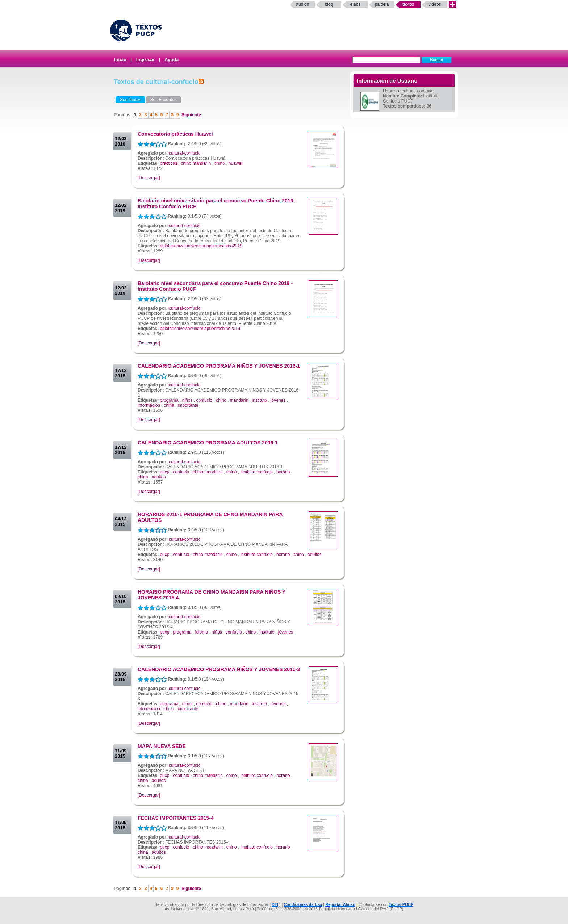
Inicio (120, 60)
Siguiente (191, 115)
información (149, 405)
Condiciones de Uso (303, 904)
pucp (164, 472)
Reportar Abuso (340, 904)
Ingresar (145, 60)
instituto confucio (257, 472)
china (169, 405)
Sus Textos (130, 100)
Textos (408, 4)
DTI (275, 904)
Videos (435, 4)
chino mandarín (196, 163)
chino (220, 163)
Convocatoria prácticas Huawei (175, 134)
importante (188, 405)
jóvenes (278, 400)
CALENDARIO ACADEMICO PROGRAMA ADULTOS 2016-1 (208, 443)
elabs (356, 4)
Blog (329, 4)
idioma (202, 632)
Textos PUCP (401, 904)
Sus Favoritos (163, 100)
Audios (302, 4)
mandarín (239, 400)
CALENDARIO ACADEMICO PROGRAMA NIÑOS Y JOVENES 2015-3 (219, 669)
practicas (168, 163)
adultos (159, 477)
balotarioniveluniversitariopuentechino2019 (201, 246)
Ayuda (172, 60)
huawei (235, 163)
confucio (204, 400)
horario (283, 472)
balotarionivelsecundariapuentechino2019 (200, 329)
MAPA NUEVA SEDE (162, 746)
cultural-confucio (185, 153)
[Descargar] (149, 178)
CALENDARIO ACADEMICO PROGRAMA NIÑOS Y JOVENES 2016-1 (219, 366)
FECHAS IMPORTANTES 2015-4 (176, 818)
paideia (382, 4)
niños (187, 400)
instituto (260, 400)
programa (169, 400)
